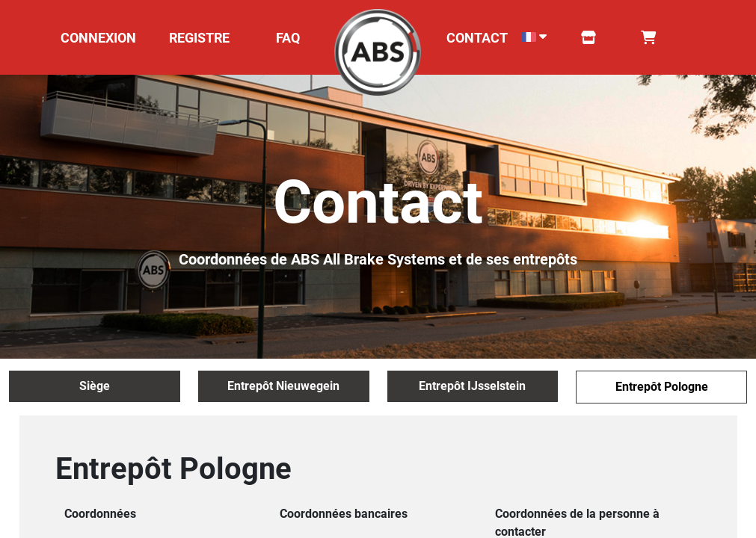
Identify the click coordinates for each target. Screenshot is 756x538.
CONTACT (477, 38)
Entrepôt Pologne (662, 387)
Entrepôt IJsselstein (472, 386)
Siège (95, 386)
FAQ (288, 38)
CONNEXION (98, 38)
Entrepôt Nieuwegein (283, 386)
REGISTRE (199, 38)
